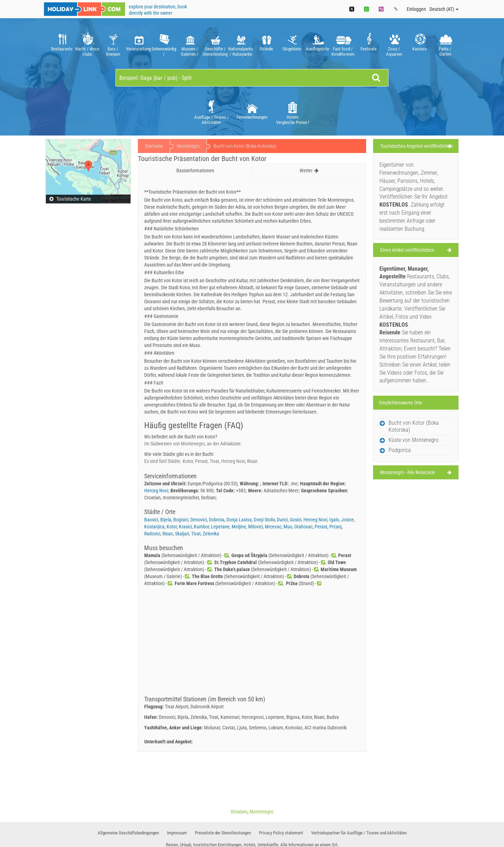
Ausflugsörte (317, 44)
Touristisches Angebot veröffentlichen (416, 146)
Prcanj (335, 527)
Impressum (177, 833)
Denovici (199, 520)
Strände (266, 44)
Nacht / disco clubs (87, 44)
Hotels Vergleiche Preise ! (293, 112)
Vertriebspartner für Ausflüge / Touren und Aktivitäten (359, 833)
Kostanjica (154, 527)
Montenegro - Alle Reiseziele (408, 472)
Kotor (172, 527)
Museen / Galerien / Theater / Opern (190, 44)
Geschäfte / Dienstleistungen (215, 44)
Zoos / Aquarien (394, 44)
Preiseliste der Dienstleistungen (223, 833)
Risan (168, 534)
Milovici (255, 527)
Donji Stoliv (264, 520)
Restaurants (62, 44)
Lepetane (220, 527)
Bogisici (181, 520)
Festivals (368, 44)
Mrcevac (273, 527)
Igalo (334, 520)
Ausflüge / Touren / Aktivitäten (212, 112)
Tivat (196, 534)
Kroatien (239, 812)
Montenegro (188, 146)
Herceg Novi (156, 491)
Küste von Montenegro (414, 440)
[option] (62, 44)
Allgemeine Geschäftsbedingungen (128, 833)
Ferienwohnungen (252, 109)
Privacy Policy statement (281, 833)
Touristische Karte (70, 199)
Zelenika (211, 534)
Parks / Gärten (445, 44)
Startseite (154, 146)
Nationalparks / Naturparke (241, 44)
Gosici (296, 520)
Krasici (185, 527)
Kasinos (419, 44)
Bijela (166, 520)
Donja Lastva (239, 520)
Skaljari (182, 534)
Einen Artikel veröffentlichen (407, 250)
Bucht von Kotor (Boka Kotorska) (414, 426)
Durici (282, 520)
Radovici (152, 534)
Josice (348, 520)
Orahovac (303, 527)
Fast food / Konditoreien (343, 44)
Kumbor (201, 527)
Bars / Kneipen (113, 44)
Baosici (151, 520)
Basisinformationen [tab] (195, 171)
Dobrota (217, 520)
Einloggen (416, 9)
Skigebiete (292, 44)
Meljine (239, 527)
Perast (321, 527)
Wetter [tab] (309, 171)
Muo (288, 527)
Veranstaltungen (138, 44)
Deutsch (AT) (444, 9)
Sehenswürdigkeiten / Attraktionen (164, 44)
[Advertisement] (252, 643)
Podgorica (400, 450)
